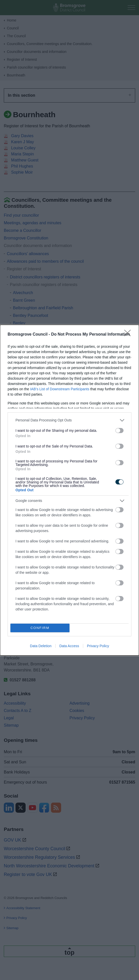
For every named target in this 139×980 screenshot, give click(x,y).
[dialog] (69, 490)
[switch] (119, 431)
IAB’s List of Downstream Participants (60, 389)
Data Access (69, 646)
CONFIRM (40, 628)
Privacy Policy (98, 646)
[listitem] (69, 420)
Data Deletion (41, 646)
